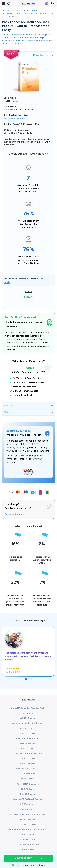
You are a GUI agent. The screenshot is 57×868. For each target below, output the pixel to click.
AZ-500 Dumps (28, 840)
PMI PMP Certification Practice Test (28, 814)
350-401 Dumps (28, 809)
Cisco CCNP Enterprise (27, 784)
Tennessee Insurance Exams (24, 10)
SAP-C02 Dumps (28, 759)
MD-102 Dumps (28, 819)
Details (7, 282)
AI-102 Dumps (28, 779)
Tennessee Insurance (15, 118)
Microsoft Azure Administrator (28, 754)
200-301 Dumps (28, 728)
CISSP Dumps (28, 850)
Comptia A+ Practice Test (28, 738)
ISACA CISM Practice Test (28, 845)
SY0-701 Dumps (28, 713)
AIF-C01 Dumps (28, 774)
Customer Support (14, 514)
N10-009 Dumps (28, 789)
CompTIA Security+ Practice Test (27, 708)
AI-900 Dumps (28, 749)
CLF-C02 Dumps (28, 835)
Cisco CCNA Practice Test (28, 769)
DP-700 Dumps (28, 744)
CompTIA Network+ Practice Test (28, 723)
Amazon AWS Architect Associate (28, 799)
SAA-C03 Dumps (28, 733)
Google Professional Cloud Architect (28, 830)
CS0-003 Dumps (28, 824)
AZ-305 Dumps (28, 764)
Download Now (29, 858)
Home (5, 10)
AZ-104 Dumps (28, 718)
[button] (26, 679)
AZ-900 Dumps (28, 804)
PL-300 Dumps (28, 794)
